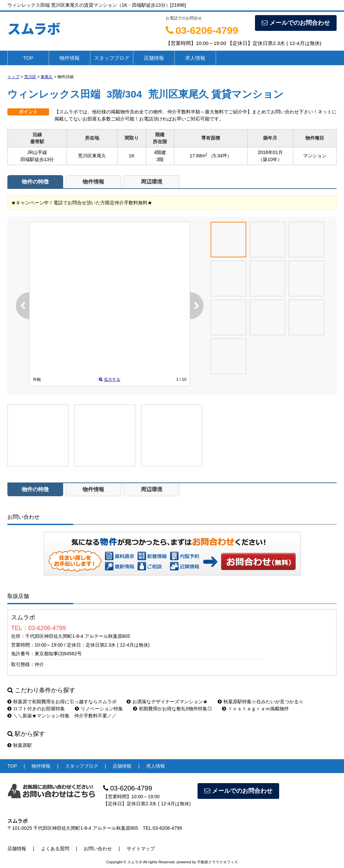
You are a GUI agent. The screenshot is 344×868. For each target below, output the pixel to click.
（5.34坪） (220, 156)
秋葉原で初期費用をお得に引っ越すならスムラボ (62, 702)
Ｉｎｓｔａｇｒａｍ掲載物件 (255, 709)
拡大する (110, 379)
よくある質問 (55, 849)
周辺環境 (152, 182)
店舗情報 (154, 58)
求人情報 (195, 58)
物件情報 (70, 58)
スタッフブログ (112, 58)
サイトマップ (141, 849)
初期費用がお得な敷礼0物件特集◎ (173, 709)
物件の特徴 (35, 182)
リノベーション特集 (99, 709)
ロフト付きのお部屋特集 (36, 709)
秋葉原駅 (20, 745)
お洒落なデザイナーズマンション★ (167, 702)
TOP (28, 58)
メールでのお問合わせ (296, 23)
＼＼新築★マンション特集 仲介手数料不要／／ (62, 716)
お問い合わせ (259, 561)
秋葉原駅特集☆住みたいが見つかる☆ (261, 702)
